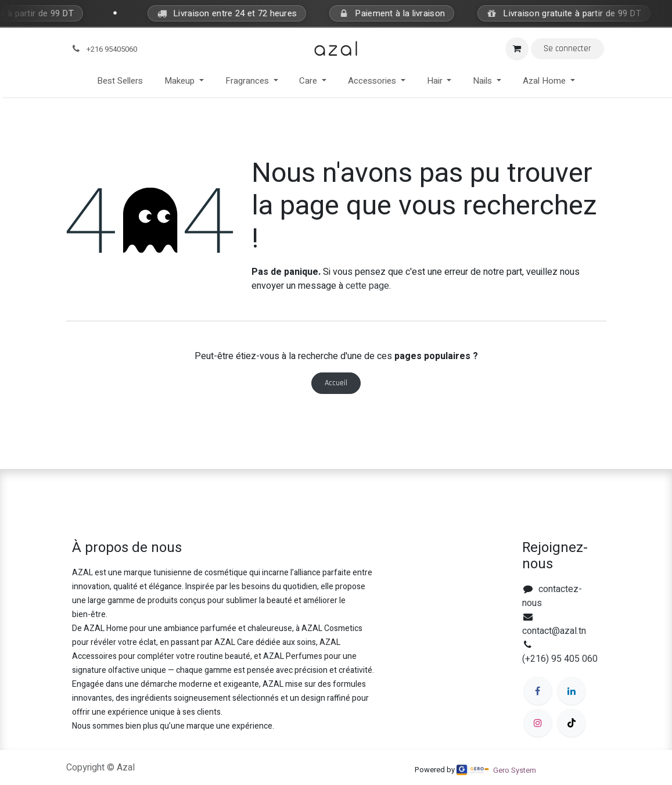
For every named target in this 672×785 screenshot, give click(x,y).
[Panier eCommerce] (517, 49)
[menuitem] (120, 81)
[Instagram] (538, 723)
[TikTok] (572, 723)
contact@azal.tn (554, 631)
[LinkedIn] (572, 691)
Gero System (515, 770)
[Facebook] (538, 691)
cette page (367, 286)
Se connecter (567, 49)
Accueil (336, 383)
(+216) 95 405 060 (560, 659)
